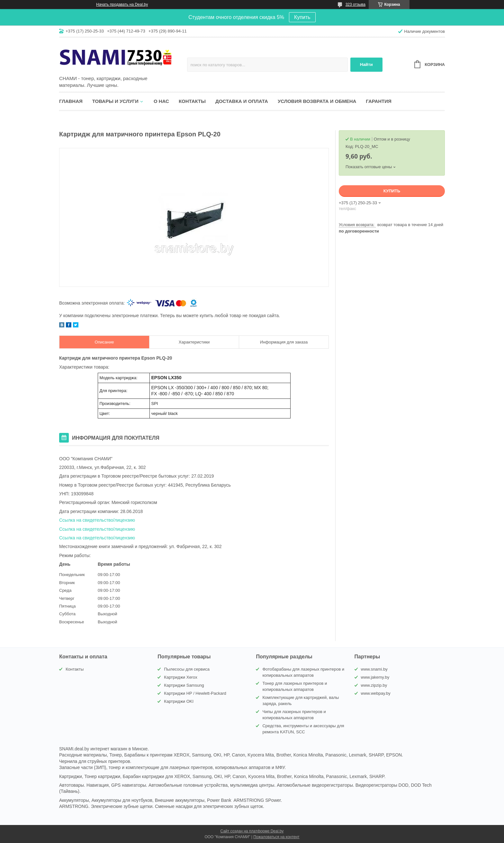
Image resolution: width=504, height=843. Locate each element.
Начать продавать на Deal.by (122, 5)
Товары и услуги (115, 101)
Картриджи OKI (179, 701)
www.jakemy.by (375, 677)
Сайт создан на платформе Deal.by (252, 831)
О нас (161, 101)
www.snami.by (374, 669)
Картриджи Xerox (180, 677)
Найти (366, 64)
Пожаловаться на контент (276, 837)
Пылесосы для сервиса (187, 669)
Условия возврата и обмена (317, 101)
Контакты (192, 101)
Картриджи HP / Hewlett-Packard (195, 693)
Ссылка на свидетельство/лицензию (97, 520)
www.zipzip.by (374, 685)
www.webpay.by (376, 693)
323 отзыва (355, 5)
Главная (71, 101)
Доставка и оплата (242, 101)
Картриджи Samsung (184, 685)
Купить (302, 17)
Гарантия (378, 101)
